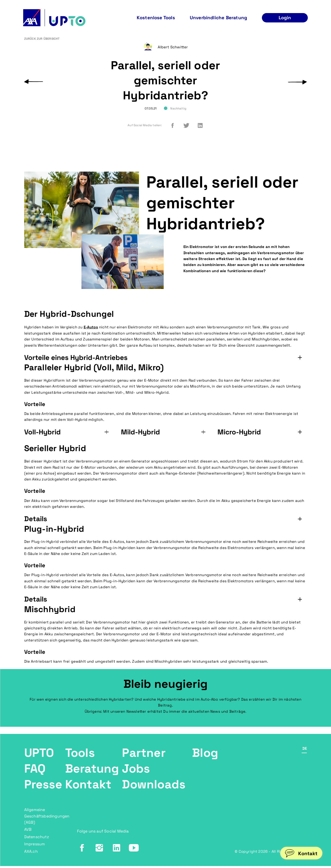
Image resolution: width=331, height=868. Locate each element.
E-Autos (91, 331)
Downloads (154, 788)
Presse (43, 788)
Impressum (35, 846)
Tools (80, 756)
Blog (205, 756)
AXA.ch (31, 853)
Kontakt (88, 788)
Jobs (136, 772)
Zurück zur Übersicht (42, 43)
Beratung (92, 772)
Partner (144, 756)
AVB (28, 832)
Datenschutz (37, 839)
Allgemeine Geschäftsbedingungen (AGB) (47, 819)
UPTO (39, 756)
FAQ (35, 772)
